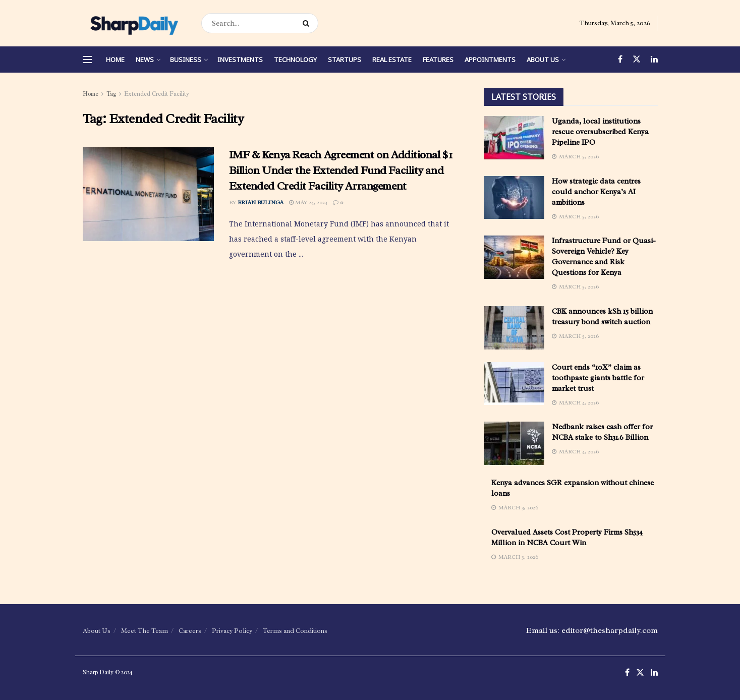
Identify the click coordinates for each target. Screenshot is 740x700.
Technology (295, 60)
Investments (240, 60)
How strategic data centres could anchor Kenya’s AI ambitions (596, 192)
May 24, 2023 (308, 202)
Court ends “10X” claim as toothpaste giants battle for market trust (598, 378)
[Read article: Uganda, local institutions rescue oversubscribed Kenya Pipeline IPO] (514, 138)
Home (115, 60)
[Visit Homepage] (133, 23)
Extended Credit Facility (157, 94)
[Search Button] (308, 23)
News (145, 60)
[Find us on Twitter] (637, 60)
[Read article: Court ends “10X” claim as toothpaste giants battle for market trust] (514, 384)
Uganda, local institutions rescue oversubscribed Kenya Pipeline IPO (600, 132)
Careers (190, 631)
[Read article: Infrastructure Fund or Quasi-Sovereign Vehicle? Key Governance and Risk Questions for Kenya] (514, 257)
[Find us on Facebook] (620, 60)
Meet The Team (145, 631)
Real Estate (392, 60)
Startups (345, 60)
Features (438, 60)
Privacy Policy (232, 631)
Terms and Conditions (295, 631)
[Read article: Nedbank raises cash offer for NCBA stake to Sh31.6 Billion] (514, 443)
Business (186, 60)
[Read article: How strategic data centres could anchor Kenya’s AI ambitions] (514, 198)
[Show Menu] (87, 60)
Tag (111, 94)
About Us (543, 60)
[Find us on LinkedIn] (654, 60)
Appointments (490, 60)
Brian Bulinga (261, 202)
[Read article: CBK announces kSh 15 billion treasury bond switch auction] (514, 328)
